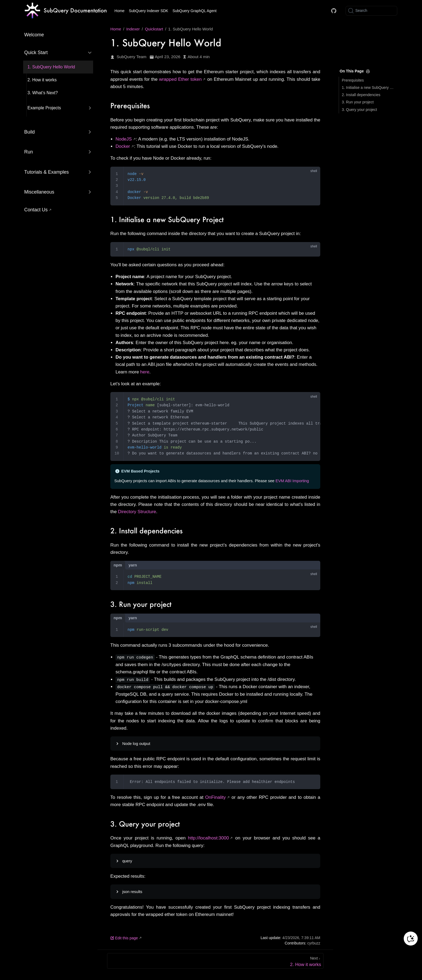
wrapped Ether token (180, 79)
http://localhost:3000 (208, 838)
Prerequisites (353, 80)
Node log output (136, 743)
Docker (123, 146)
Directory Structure (137, 512)
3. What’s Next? (43, 93)
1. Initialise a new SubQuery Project (369, 87)
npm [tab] (118, 565)
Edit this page (124, 937)
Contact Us (36, 210)
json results (132, 891)
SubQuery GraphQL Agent (195, 11)
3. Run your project (358, 102)
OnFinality (215, 797)
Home (119, 11)
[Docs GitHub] (334, 11)
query (127, 860)
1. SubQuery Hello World (51, 67)
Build (29, 132)
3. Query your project (359, 110)
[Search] (371, 11)
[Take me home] (66, 11)
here (145, 372)
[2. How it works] (215, 960)
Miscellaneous (39, 192)
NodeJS (124, 139)
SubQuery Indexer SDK (149, 11)
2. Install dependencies (361, 95)
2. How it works (42, 80)
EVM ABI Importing (292, 481)
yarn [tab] (133, 565)
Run (29, 152)
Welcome (34, 35)
